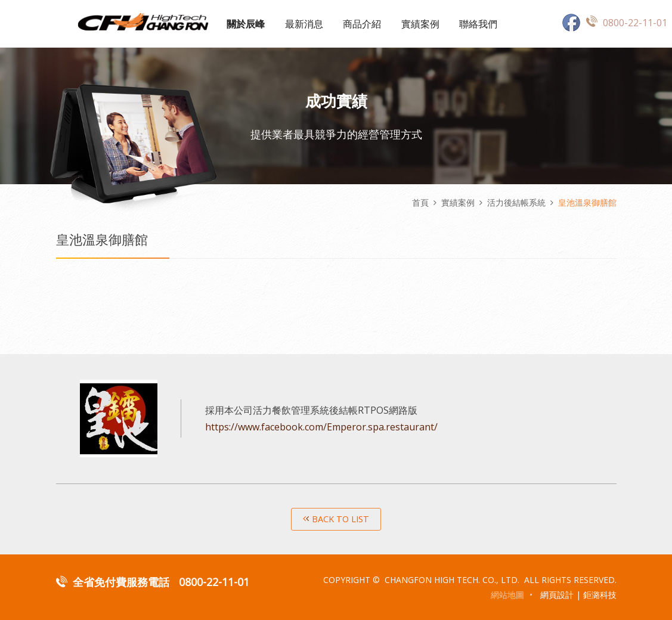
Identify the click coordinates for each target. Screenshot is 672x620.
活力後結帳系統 (516, 202)
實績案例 (420, 24)
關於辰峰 (246, 24)
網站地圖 (507, 595)
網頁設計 (557, 595)
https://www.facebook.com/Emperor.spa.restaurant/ (321, 427)
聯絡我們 (478, 24)
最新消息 (304, 24)
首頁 (420, 202)
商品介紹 (362, 24)
